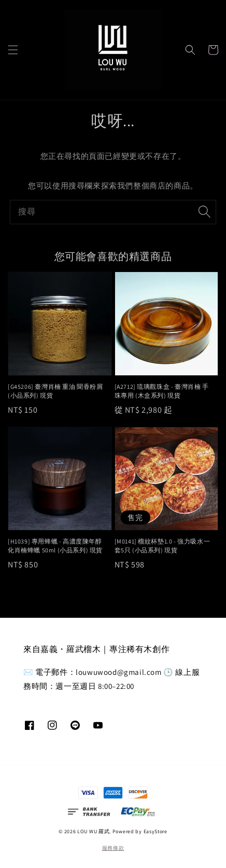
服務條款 (113, 848)
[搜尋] (204, 212)
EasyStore (156, 831)
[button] (13, 50)
